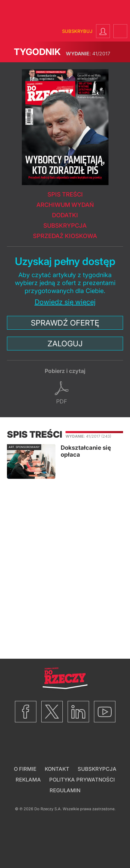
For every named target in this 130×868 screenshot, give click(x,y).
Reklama (28, 780)
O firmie (25, 769)
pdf (62, 401)
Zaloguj (65, 344)
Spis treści (65, 194)
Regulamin (65, 790)
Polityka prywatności (82, 780)
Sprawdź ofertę (65, 323)
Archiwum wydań (65, 205)
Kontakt (57, 769)
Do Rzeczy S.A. (48, 809)
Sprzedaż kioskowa (65, 236)
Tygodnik (37, 52)
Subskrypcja (65, 226)
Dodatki (65, 215)
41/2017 (88, 53)
